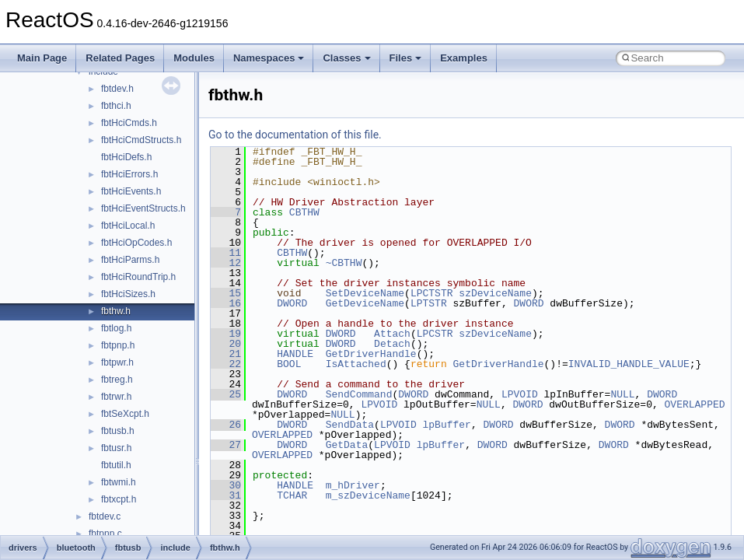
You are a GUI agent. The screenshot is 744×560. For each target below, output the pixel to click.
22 (226, 364)
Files (406, 58)
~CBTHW (344, 263)
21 (226, 354)
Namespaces (269, 58)
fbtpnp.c (105, 534)
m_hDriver (353, 485)
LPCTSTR (432, 293)
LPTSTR (429, 303)
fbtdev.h (117, 89)
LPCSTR (435, 334)
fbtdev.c (105, 516)
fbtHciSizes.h (128, 294)
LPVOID (520, 394)
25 (226, 394)
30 (226, 485)
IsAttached (356, 364)
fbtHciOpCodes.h (136, 243)
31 (226, 495)
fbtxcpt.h (119, 499)
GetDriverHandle (371, 354)
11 (226, 253)
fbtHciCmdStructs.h (141, 140)
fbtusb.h (118, 431)
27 (226, 445)
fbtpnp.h (118, 345)
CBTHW (304, 212)
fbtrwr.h (116, 397)
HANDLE (295, 354)
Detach (392, 344)
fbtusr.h (116, 448)
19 (226, 334)
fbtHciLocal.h (128, 226)
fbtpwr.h (117, 362)
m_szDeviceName (368, 495)
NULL (622, 394)
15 (226, 293)
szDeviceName (495, 293)
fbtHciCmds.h (129, 123)
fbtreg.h (117, 380)
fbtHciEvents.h (131, 191)
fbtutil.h (116, 465)
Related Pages (120, 58)
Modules (194, 58)
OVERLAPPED (694, 404)
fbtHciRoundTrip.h (138, 277)
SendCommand (359, 394)
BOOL (289, 364)
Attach (392, 334)
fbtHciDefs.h (126, 157)
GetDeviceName (365, 303)
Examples (464, 58)
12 (226, 263)
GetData (347, 445)
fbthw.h (116, 311)
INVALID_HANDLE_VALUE (629, 364)
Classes (346, 58)
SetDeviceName (365, 293)
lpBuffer (446, 425)
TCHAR (292, 495)
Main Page (42, 58)
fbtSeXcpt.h (125, 414)
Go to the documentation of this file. (295, 135)
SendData (350, 425)
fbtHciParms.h (130, 260)
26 (226, 425)
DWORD (292, 303)
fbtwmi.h (119, 482)
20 (226, 344)
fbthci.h (116, 106)
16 (226, 303)
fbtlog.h (116, 328)
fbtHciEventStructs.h (143, 208)
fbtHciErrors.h (129, 174)
